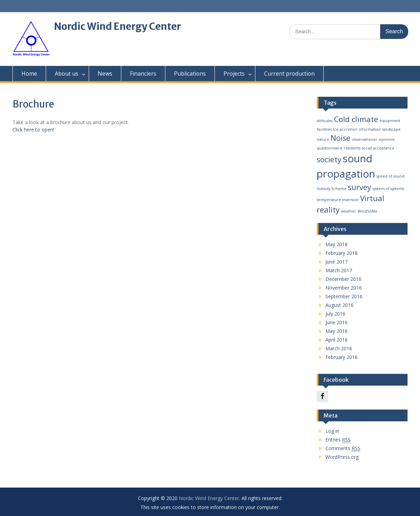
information (370, 129)
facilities (324, 129)
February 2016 (342, 357)
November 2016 (344, 288)
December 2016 (343, 279)
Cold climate (356, 119)
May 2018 (336, 244)
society (329, 159)
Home (29, 74)
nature (323, 139)
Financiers (143, 74)
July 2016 (335, 314)
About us (67, 74)
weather (349, 211)
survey (360, 187)
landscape (391, 129)
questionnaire (330, 148)
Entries (338, 440)
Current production (289, 74)
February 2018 (342, 253)
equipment (390, 121)
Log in (332, 431)
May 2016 (336, 331)
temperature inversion (338, 200)
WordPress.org (342, 457)
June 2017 (336, 262)
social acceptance (378, 148)
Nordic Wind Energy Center (117, 26)
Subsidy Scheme (332, 189)
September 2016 (344, 296)
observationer (365, 139)
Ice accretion (345, 129)
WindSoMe (367, 211)
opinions (387, 139)
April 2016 (336, 340)
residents (352, 148)
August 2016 (339, 305)
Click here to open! (33, 130)
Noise (340, 138)
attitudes (325, 121)
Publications (190, 74)
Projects (234, 74)
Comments (343, 448)
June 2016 (336, 322)
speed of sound (390, 176)
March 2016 (339, 348)
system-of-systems (388, 189)
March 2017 (339, 270)
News (105, 74)
